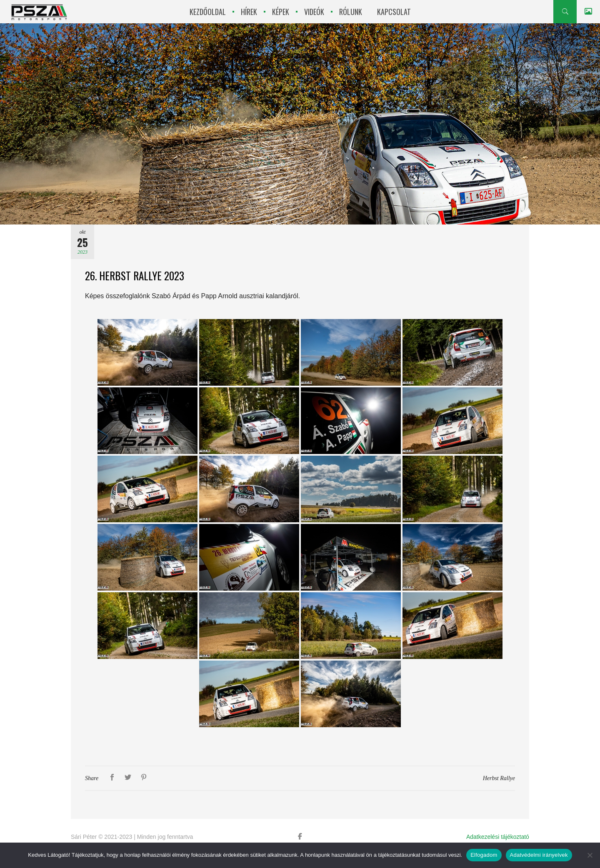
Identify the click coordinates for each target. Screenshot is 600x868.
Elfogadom (484, 855)
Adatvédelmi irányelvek (539, 855)
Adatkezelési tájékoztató (498, 837)
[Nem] (590, 855)
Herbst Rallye (499, 778)
